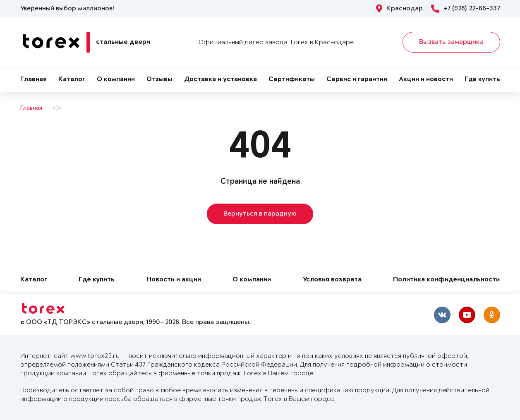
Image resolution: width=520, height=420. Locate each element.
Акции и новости (426, 80)
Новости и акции (174, 280)
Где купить (482, 80)
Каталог (72, 80)
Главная (34, 80)
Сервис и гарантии (357, 80)
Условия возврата (332, 280)
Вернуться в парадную (260, 214)
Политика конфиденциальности (446, 280)
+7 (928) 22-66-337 (466, 9)
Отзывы (159, 80)
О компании (116, 80)
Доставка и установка (220, 80)
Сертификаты (292, 80)
